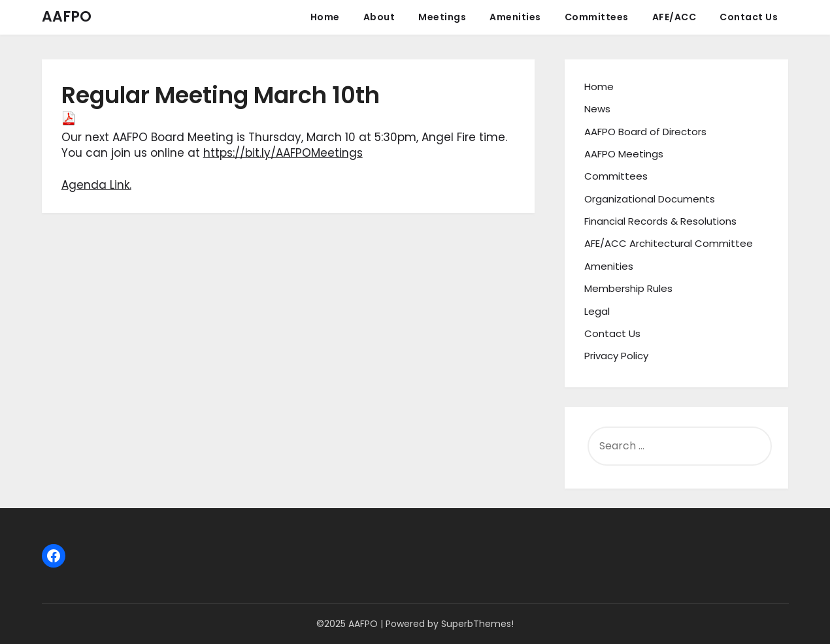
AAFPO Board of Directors (645, 132)
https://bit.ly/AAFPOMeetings (283, 153)
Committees (597, 17)
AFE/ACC (674, 17)
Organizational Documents (650, 199)
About (379, 17)
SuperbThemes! (477, 624)
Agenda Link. (96, 185)
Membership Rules (628, 288)
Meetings (442, 17)
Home (325, 17)
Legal (597, 311)
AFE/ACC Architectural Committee (669, 243)
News (597, 109)
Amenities (515, 17)
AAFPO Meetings (624, 154)
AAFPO (67, 17)
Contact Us (749, 17)
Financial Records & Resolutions (660, 221)
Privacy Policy (616, 356)
